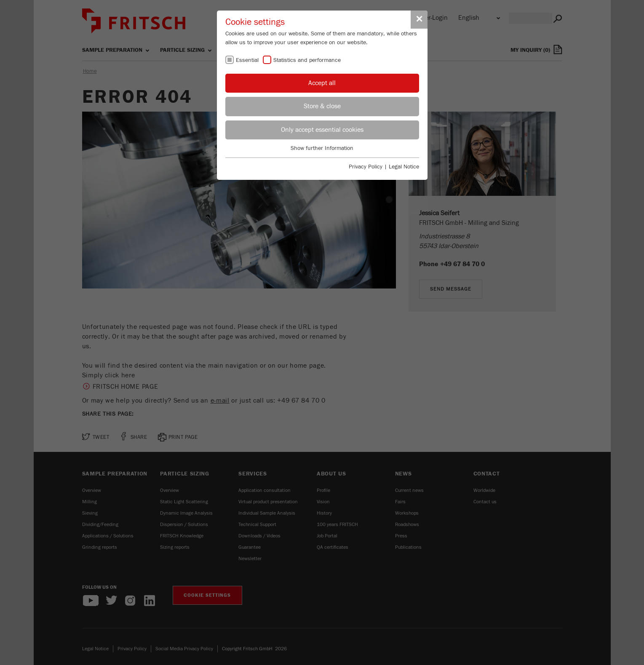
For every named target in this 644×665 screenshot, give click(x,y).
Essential (247, 60)
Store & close (322, 106)
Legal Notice (404, 167)
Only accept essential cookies (322, 130)
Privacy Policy (366, 167)
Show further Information (322, 148)
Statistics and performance (307, 60)
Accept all (322, 83)
